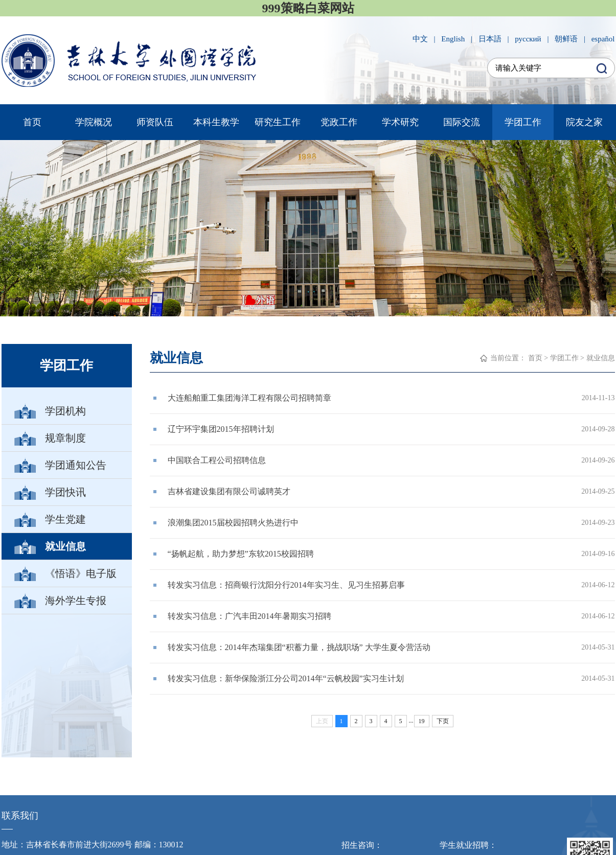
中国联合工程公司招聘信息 (217, 460)
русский (528, 39)
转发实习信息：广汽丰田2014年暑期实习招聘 (249, 616)
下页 (443, 721)
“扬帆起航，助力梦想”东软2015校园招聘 (241, 554)
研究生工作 (278, 122)
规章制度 (65, 438)
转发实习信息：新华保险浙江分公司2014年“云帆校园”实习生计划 (286, 678)
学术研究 (400, 122)
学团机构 (65, 411)
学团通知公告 (75, 465)
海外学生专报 (75, 600)
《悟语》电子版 (80, 573)
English (453, 39)
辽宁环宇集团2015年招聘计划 (221, 429)
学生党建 (65, 519)
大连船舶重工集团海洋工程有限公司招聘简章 (249, 398)
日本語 (490, 39)
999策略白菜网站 (308, 8)
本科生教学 (216, 122)
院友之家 (584, 122)
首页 (32, 122)
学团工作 (523, 122)
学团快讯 (65, 492)
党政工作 (339, 122)
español (603, 39)
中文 (420, 39)
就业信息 (65, 546)
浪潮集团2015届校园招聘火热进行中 (233, 523)
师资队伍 (155, 122)
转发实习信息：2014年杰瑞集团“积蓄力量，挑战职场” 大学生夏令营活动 (299, 647)
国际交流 (462, 122)
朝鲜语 (566, 39)
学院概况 (94, 122)
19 (422, 721)
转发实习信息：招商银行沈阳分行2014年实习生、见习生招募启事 (286, 585)
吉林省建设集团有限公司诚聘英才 (229, 491)
